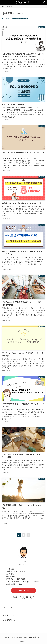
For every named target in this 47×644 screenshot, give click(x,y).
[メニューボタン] (2, 2)
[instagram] (17, 598)
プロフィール (24, 590)
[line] (24, 598)
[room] (20, 598)
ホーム (7, 637)
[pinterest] (27, 598)
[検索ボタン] (45, 2)
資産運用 (10, 620)
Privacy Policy (27, 637)
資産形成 (10, 615)
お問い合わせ (37, 637)
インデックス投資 (17, 18)
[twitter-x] (13, 598)
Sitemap (19, 637)
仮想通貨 (25, 18)
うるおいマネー (23, 2)
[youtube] (30, 598)
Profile (13, 637)
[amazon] (34, 598)
